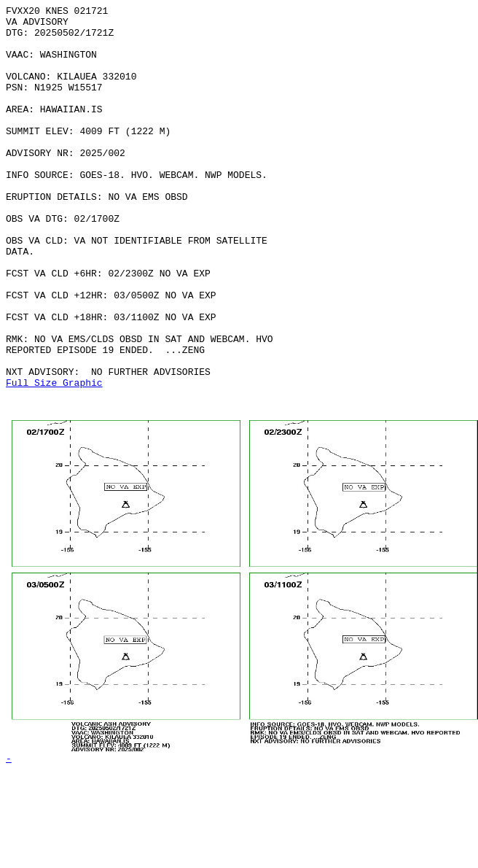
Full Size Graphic (54, 459)
